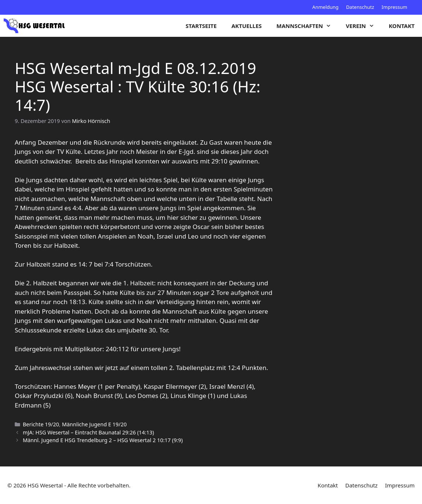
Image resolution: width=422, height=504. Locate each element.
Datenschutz (360, 7)
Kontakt (402, 26)
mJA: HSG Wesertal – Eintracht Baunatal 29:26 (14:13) (88, 432)
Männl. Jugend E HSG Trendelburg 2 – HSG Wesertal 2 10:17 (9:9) (103, 440)
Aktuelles (247, 26)
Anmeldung (325, 7)
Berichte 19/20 (41, 424)
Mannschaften (307, 26)
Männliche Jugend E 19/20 (94, 424)
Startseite (201, 26)
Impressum (394, 7)
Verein (363, 26)
